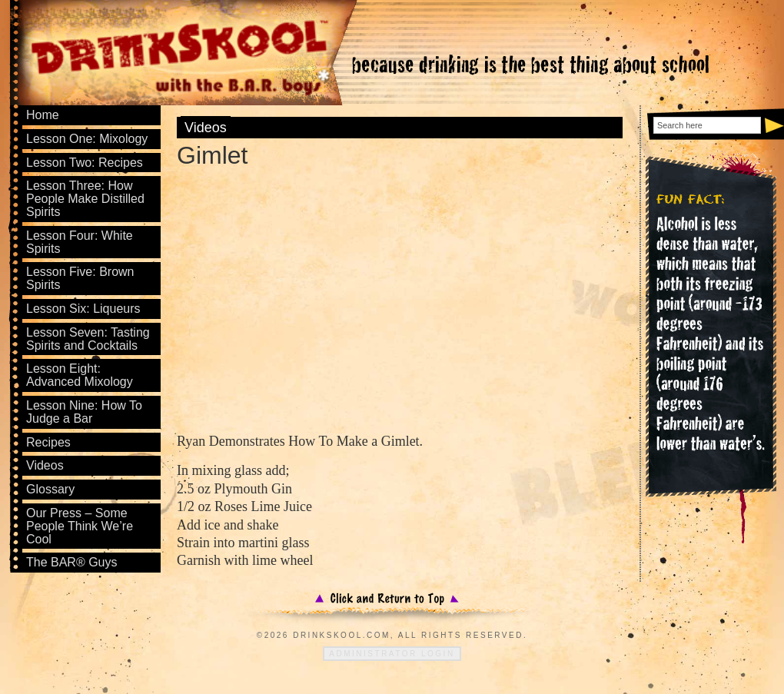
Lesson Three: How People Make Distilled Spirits (85, 199)
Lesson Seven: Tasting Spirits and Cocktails (88, 339)
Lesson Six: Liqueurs (83, 309)
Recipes (48, 442)
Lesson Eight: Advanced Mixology (80, 375)
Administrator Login (392, 654)
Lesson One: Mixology (87, 139)
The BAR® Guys (72, 562)
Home (43, 115)
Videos (206, 128)
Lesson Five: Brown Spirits (80, 278)
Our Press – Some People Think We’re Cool (80, 526)
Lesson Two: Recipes (85, 163)
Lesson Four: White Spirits (80, 242)
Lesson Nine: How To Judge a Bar (84, 412)
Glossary (50, 489)
